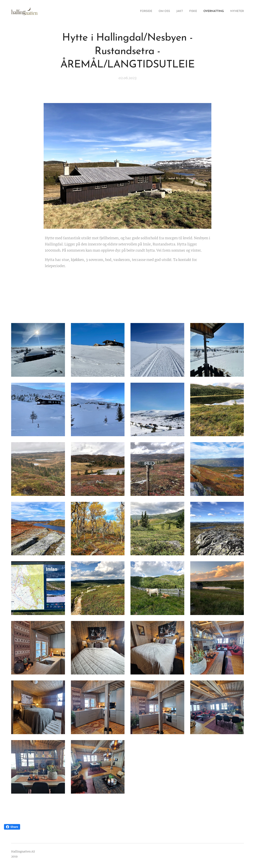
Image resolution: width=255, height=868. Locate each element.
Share (12, 827)
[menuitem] (136, 11)
